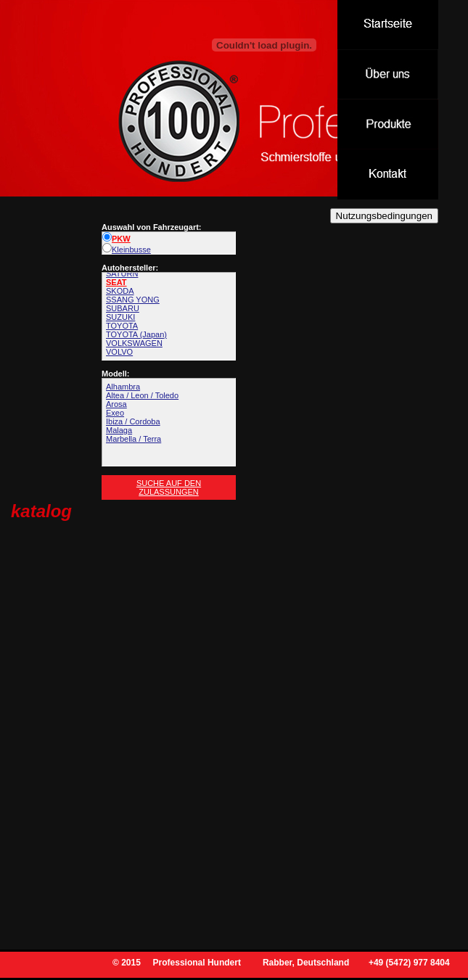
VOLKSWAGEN (134, 343)
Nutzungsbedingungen (384, 216)
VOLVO (119, 352)
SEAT (116, 282)
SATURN (122, 273)
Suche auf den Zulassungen (169, 487)
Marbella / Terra (134, 439)
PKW (116, 239)
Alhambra (123, 387)
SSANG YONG (133, 300)
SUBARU (123, 308)
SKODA (120, 291)
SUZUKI (120, 317)
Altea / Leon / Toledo (142, 395)
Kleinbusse (127, 250)
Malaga (119, 430)
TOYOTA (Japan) (136, 334)
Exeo (115, 413)
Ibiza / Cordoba (133, 421)
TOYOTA (122, 326)
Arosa (116, 404)
